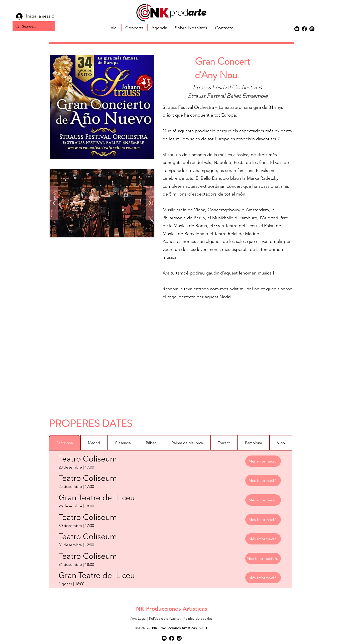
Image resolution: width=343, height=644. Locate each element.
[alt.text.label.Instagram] (312, 29)
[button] (102, 203)
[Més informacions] (263, 558)
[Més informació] (263, 461)
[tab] (65, 443)
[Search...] (33, 26)
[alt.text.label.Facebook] (304, 29)
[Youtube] (297, 29)
